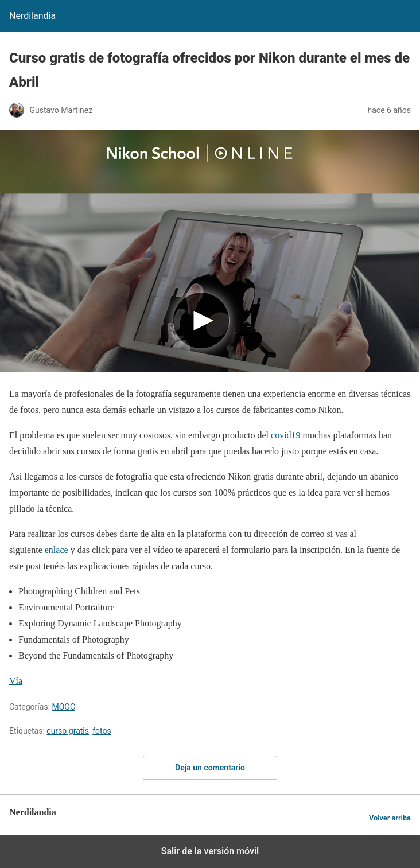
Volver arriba (390, 818)
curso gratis (68, 731)
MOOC (64, 707)
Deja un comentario (210, 768)
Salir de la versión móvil (210, 851)
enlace (58, 550)
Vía (16, 681)
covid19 (286, 435)
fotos (102, 731)
